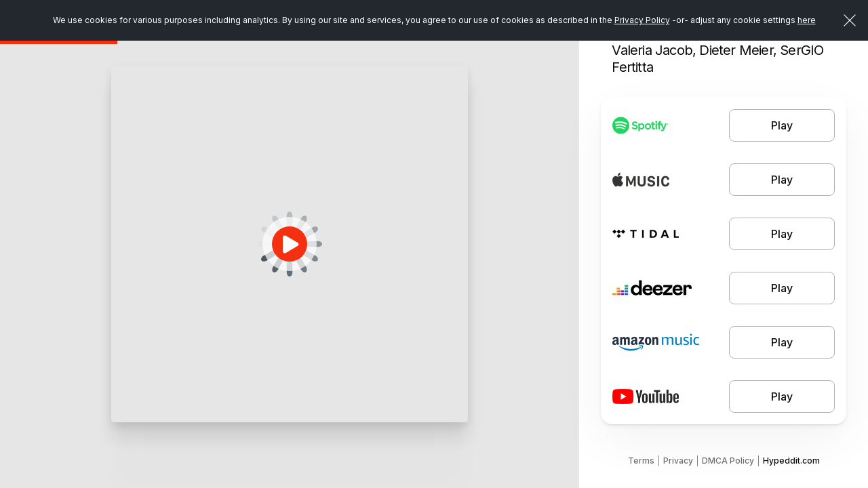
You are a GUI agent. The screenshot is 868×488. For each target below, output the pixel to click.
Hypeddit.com (791, 461)
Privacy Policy (642, 20)
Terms (641, 461)
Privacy (678, 461)
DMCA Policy (728, 461)
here (807, 20)
